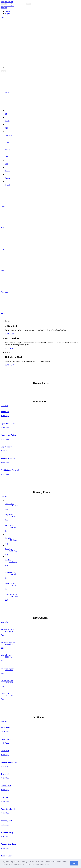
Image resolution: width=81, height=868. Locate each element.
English (8, 13)
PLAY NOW (9, 334)
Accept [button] (74, 863)
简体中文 (8, 11)
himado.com (9, 2)
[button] (48, 865)
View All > (5, 406)
